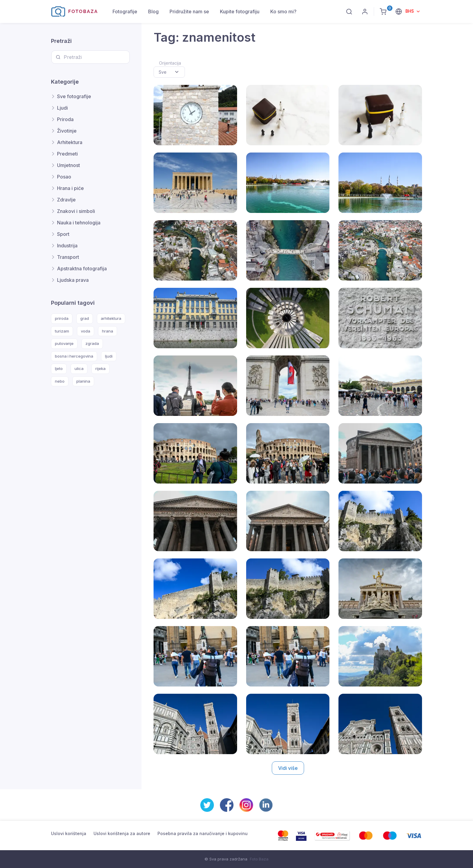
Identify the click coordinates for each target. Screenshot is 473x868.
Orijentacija (170, 63)
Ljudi (62, 108)
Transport (68, 257)
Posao (64, 177)
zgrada (92, 343)
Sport (63, 234)
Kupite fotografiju (240, 11)
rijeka (100, 368)
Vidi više (288, 768)
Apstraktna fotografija (82, 268)
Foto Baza (259, 859)
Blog (153, 11)
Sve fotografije (74, 96)
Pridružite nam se (189, 11)
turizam (62, 331)
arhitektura (111, 318)
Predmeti (67, 154)
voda (86, 331)
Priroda (65, 119)
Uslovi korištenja (69, 833)
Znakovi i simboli (76, 211)
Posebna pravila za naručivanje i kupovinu (203, 833)
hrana (108, 331)
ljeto (59, 368)
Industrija (67, 246)
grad (85, 318)
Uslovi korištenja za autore (122, 833)
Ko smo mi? (283, 11)
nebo (60, 381)
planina (83, 381)
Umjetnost (68, 165)
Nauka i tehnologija (79, 223)
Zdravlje (66, 200)
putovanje (64, 343)
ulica (79, 368)
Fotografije (125, 11)
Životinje (67, 131)
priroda (62, 318)
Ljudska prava (73, 280)
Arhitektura (70, 142)
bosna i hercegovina (74, 356)
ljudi (109, 356)
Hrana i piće (70, 188)
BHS (410, 11)
